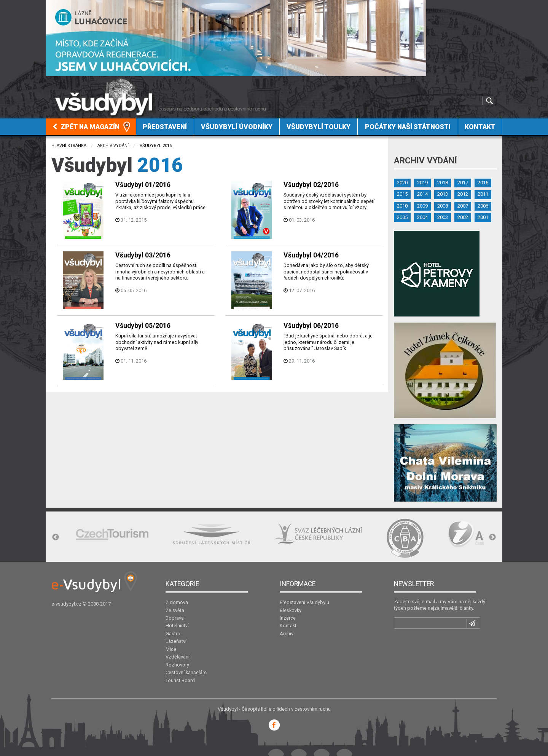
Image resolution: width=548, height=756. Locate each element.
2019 (422, 183)
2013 (443, 194)
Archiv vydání (113, 146)
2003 (443, 217)
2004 (422, 217)
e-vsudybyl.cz (66, 604)
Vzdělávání (178, 657)
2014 (422, 194)
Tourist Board (180, 680)
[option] (112, 534)
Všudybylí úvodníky (237, 127)
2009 (422, 206)
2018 (443, 183)
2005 (402, 217)
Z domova (177, 602)
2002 (463, 217)
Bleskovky (291, 610)
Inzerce (288, 618)
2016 (483, 183)
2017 (463, 183)
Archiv (287, 634)
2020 (402, 183)
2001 (483, 217)
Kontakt (480, 127)
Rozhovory (177, 665)
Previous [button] (56, 537)
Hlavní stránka (69, 146)
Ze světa (175, 610)
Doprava (175, 618)
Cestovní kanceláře (186, 672)
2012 (463, 194)
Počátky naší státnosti (408, 127)
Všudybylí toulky (319, 127)
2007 (463, 206)
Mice (171, 649)
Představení (165, 127)
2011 (483, 194)
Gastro (173, 634)
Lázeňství (176, 641)
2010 (402, 206)
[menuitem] (91, 127)
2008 (443, 206)
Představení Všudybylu (304, 602)
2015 (402, 194)
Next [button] (492, 537)
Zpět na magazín (86, 127)
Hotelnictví (177, 626)
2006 (483, 206)
